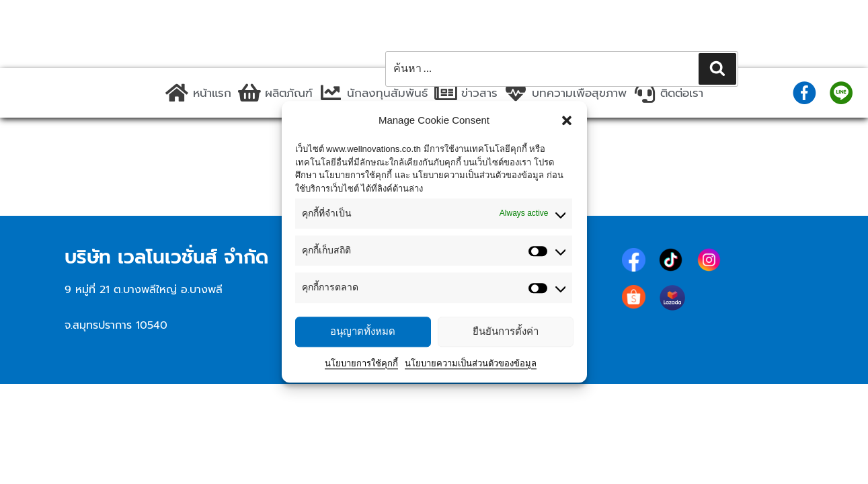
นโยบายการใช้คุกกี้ (361, 363)
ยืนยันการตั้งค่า (506, 331)
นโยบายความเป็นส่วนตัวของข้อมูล (471, 363)
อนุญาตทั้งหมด (363, 331)
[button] (567, 120)
